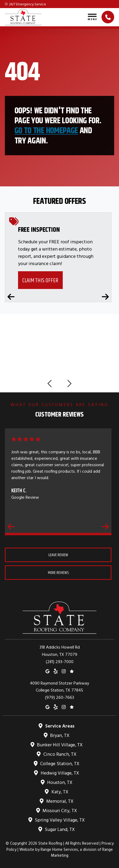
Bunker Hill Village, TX (60, 745)
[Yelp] (56, 671)
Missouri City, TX (60, 810)
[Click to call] (108, 17)
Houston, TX (60, 782)
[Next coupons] (105, 297)
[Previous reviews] (11, 527)
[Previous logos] (50, 384)
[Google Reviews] (72, 671)
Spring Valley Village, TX (60, 820)
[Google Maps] (48, 671)
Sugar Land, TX (60, 829)
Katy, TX (59, 792)
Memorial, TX (59, 801)
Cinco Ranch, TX (59, 754)
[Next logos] (69, 384)
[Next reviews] (105, 527)
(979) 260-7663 (59, 697)
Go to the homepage (46, 130)
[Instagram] (64, 671)
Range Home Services (59, 849)
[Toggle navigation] (92, 17)
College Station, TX (60, 763)
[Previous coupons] (11, 297)
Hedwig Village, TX (59, 773)
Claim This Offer (40, 280)
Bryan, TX (60, 735)
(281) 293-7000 (60, 661)
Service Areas (59, 726)
